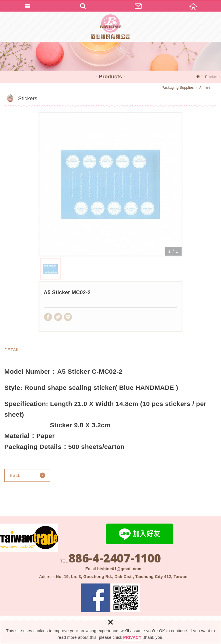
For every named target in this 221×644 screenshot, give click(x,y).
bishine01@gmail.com (119, 569)
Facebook (95, 598)
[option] (110, 184)
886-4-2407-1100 (115, 558)
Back (15, 475)
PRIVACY (132, 637)
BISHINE (110, 27)
